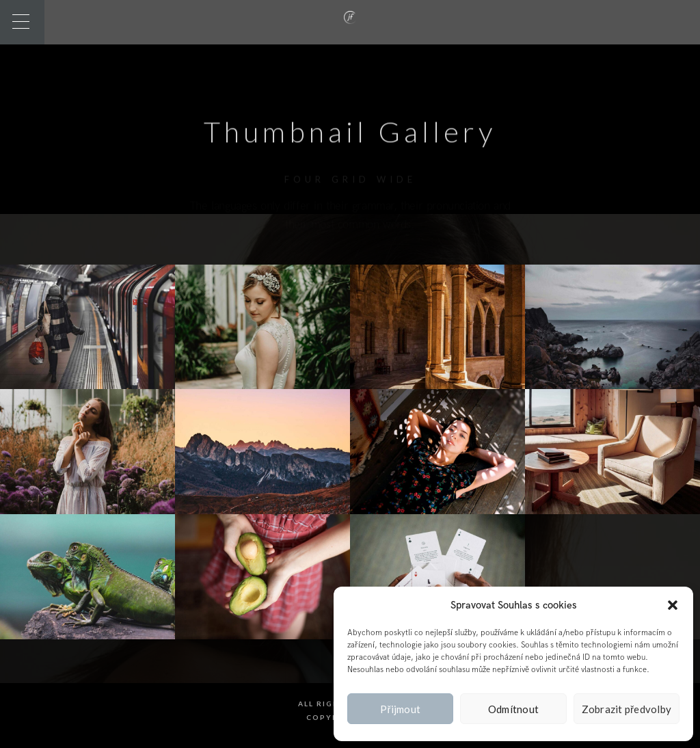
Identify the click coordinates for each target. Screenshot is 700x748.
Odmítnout (513, 709)
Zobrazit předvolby (627, 709)
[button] (673, 605)
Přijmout (400, 709)
